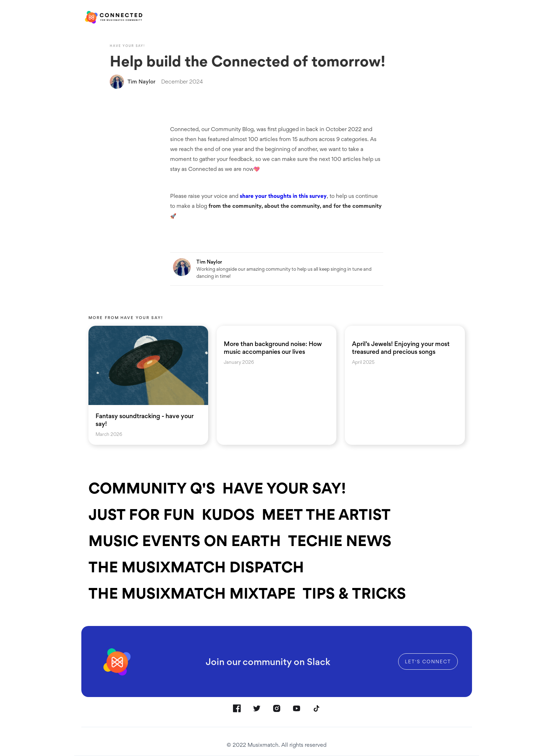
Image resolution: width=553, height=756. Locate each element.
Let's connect (428, 661)
